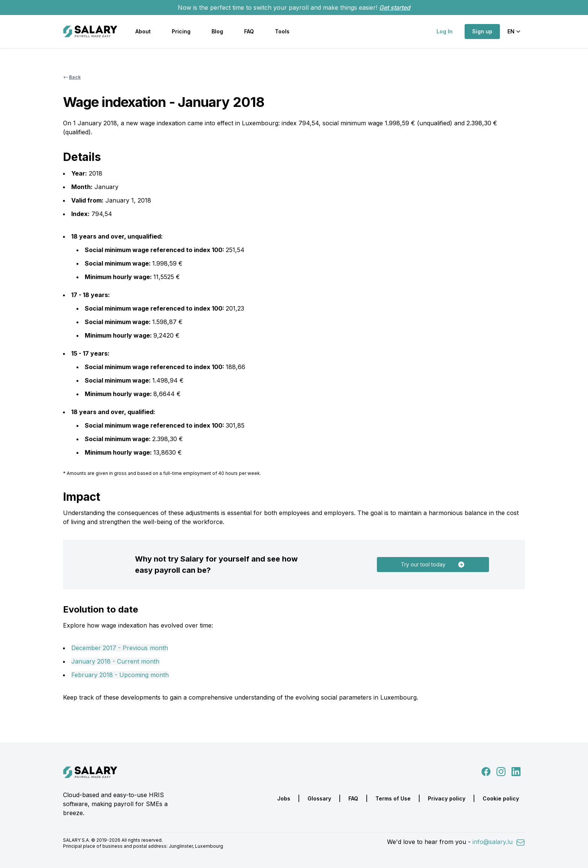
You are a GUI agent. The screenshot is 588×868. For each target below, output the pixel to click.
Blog (217, 31)
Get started (395, 8)
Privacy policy (447, 798)
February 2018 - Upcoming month (120, 675)
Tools (282, 31)
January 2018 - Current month (115, 661)
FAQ (249, 31)
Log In (445, 31)
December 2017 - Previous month (120, 648)
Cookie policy (501, 798)
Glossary (319, 798)
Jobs (284, 798)
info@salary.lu (499, 842)
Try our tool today (433, 565)
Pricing (181, 31)
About (143, 31)
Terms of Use (393, 798)
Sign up (482, 31)
